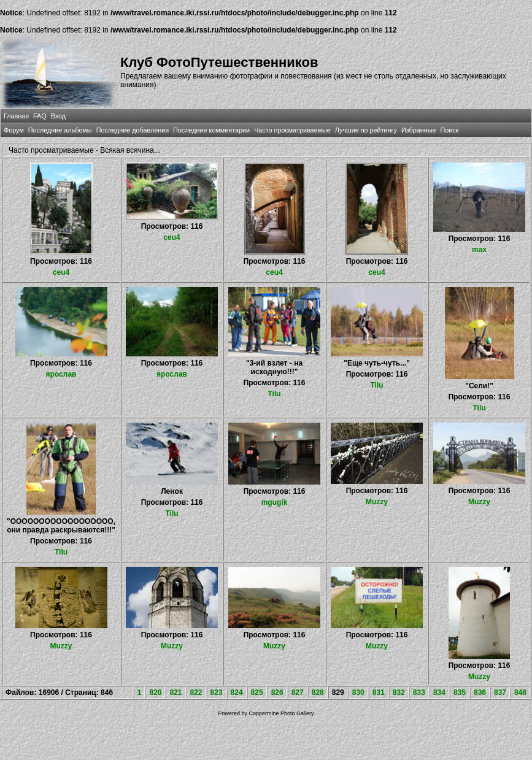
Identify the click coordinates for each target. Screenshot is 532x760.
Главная (16, 116)
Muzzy (377, 502)
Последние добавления (133, 130)
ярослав (61, 374)
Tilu (274, 394)
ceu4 (61, 272)
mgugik (275, 502)
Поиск (449, 130)
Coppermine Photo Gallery (282, 713)
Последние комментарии (211, 130)
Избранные (418, 130)
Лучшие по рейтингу (366, 130)
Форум (14, 130)
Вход (58, 116)
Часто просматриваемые (292, 130)
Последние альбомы (60, 130)
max (479, 250)
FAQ (40, 116)
